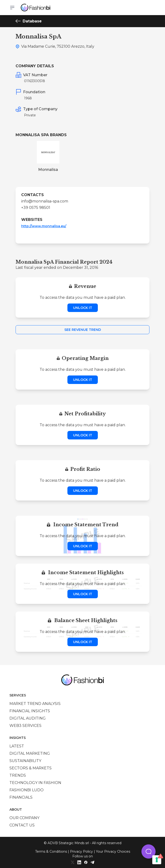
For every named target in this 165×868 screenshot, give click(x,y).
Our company (24, 818)
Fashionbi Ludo (27, 790)
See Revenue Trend (83, 330)
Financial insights (30, 711)
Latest (17, 746)
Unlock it (83, 308)
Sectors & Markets (31, 768)
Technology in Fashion (35, 783)
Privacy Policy (81, 851)
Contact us (22, 825)
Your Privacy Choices (113, 851)
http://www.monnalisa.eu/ (44, 226)
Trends (18, 775)
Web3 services (25, 726)
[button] (148, 851)
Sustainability (25, 761)
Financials (21, 797)
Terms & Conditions (51, 851)
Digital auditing (28, 718)
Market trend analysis (35, 704)
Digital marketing (30, 753)
